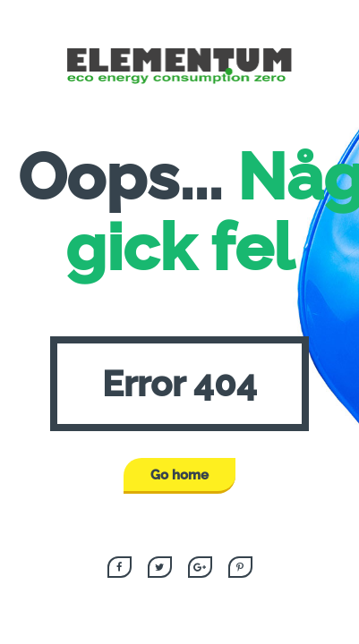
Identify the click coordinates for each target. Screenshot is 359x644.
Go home (179, 475)
